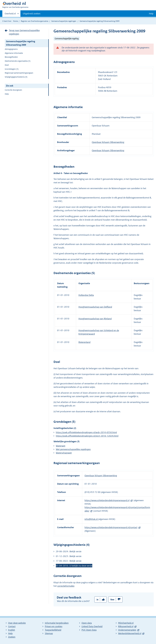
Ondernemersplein (127, 630)
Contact (12, 626)
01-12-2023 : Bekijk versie (69, 556)
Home (15, 21)
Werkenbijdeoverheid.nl (130, 633)
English (12, 630)
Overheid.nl (10, 14)
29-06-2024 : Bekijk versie (69, 551)
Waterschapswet (64, 453)
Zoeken (12, 637)
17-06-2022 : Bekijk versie (69, 561)
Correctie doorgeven (13, 90)
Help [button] (151, 14)
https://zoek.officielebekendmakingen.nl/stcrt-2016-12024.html (87, 436)
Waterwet (61, 446)
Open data (87, 623)
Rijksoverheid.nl (126, 626)
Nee (112, 600)
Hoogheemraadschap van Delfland (95, 307)
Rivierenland (84, 342)
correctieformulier (66, 586)
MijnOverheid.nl (126, 623)
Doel (7, 65)
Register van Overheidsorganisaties (35, 21)
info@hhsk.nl (91, 519)
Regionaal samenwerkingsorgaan (19, 73)
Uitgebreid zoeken (32, 14)
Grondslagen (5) (12, 69)
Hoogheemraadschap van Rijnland (95, 319)
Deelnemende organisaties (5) (18, 61)
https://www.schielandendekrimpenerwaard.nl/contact (111, 527)
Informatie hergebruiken (57, 623)
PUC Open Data (89, 630)
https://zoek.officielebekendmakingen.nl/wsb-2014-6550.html (86, 432)
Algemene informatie (14, 53)
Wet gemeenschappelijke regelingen (73, 449)
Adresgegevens (11, 49)
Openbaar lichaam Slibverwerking (108, 142)
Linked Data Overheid (92, 626)
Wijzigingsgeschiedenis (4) (16, 77)
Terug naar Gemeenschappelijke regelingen (24, 32)
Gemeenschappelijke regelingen (64, 21)
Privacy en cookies (54, 626)
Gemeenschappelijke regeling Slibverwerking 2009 (20, 43)
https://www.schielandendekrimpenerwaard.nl (107, 500)
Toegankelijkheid (53, 630)
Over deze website (17, 623)
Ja (97, 600)
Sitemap (49, 633)
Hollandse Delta (86, 295)
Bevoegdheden (11, 57)
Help (7, 94)
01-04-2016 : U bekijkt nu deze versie (74, 566)
